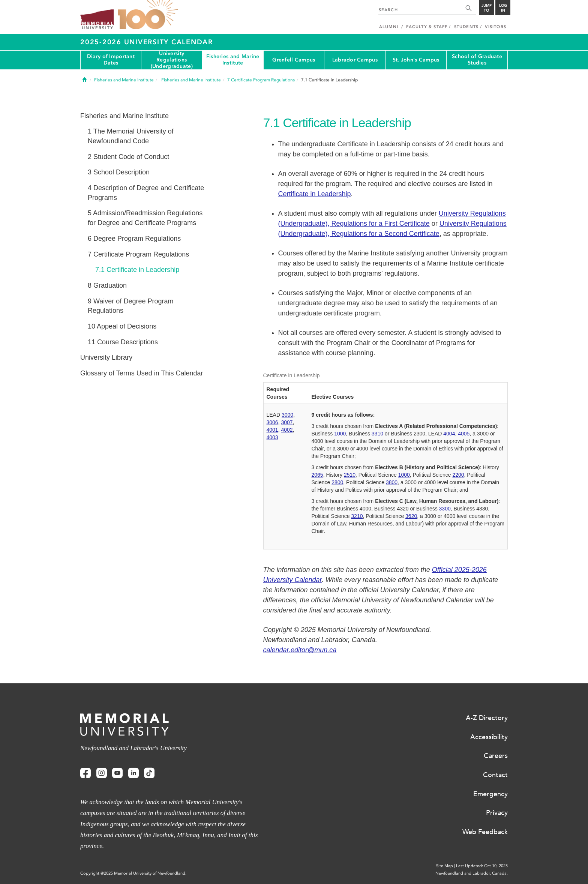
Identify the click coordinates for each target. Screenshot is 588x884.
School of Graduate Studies (477, 60)
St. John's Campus (416, 60)
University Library (106, 357)
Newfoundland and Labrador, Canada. (472, 873)
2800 (337, 482)
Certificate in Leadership (315, 194)
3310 (377, 434)
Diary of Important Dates (111, 60)
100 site (148, 15)
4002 (287, 430)
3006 (272, 422)
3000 (287, 415)
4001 (272, 430)
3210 (357, 516)
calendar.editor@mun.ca (300, 650)
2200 (458, 475)
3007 (287, 422)
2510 (350, 475)
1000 (340, 434)
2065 (317, 475)
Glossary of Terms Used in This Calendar (142, 373)
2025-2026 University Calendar (147, 42)
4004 (449, 434)
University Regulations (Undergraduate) (172, 60)
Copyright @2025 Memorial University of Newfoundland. (133, 873)
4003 (272, 437)
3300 (445, 509)
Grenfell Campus (294, 60)
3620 (411, 516)
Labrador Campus (355, 60)
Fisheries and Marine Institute (233, 60)
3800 (392, 482)
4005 (464, 434)
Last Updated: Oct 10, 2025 (482, 866)
